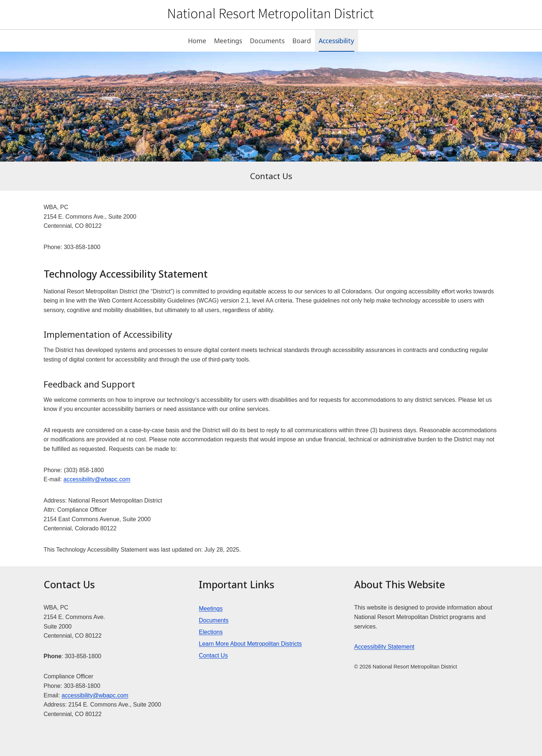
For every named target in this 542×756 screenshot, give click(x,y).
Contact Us (213, 655)
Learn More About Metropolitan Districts (250, 644)
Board (302, 41)
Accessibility (336, 41)
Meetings (228, 41)
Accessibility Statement (384, 647)
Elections (211, 632)
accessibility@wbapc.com (97, 479)
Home (197, 41)
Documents (267, 41)
